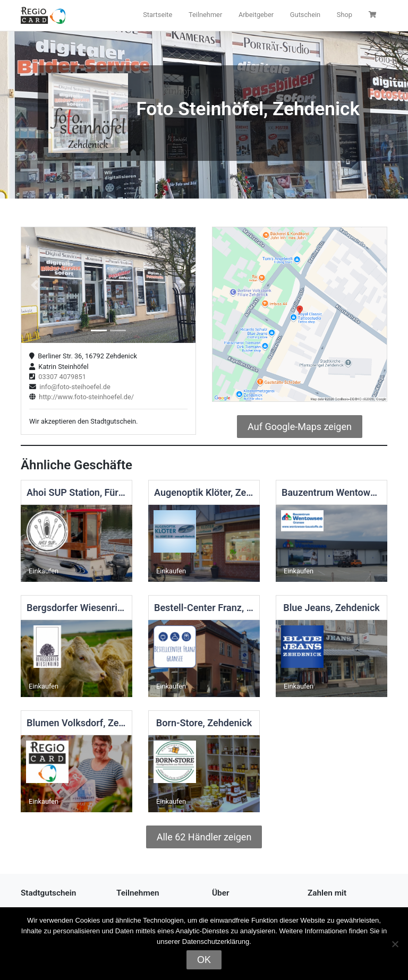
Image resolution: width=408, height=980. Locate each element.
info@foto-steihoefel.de (73, 387)
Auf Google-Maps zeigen (300, 427)
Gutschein (305, 15)
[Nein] (395, 944)
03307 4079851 (61, 377)
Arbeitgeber (256, 15)
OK (204, 960)
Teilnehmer (205, 15)
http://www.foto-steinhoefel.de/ (85, 397)
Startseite (158, 15)
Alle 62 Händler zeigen (204, 837)
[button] (34, 285)
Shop (345, 15)
